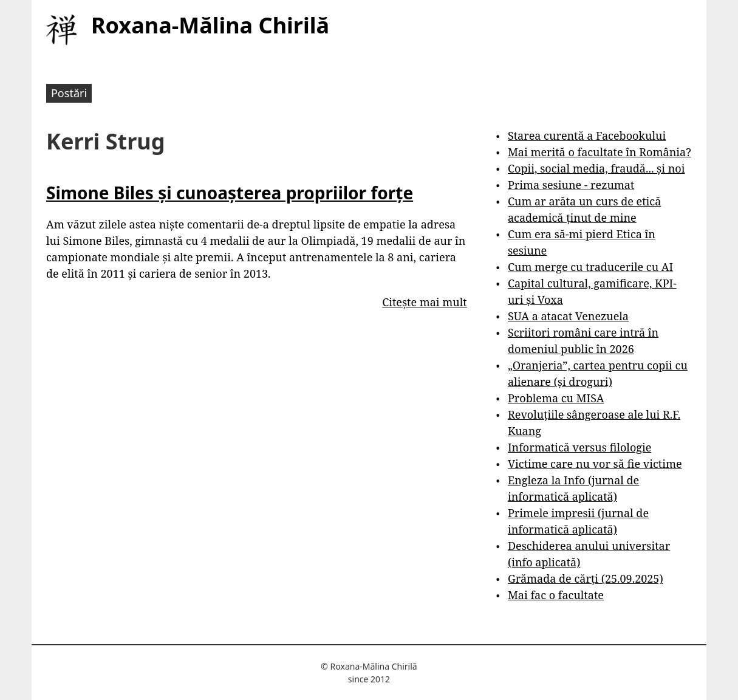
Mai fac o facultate (556, 595)
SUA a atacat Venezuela (568, 316)
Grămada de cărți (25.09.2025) (586, 578)
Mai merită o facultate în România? (600, 152)
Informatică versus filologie (579, 447)
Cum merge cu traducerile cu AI (590, 267)
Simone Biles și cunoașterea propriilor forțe (230, 193)
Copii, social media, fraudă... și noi (596, 168)
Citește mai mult (424, 302)
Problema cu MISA (556, 398)
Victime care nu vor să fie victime (595, 464)
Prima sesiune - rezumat (571, 185)
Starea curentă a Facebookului (587, 136)
